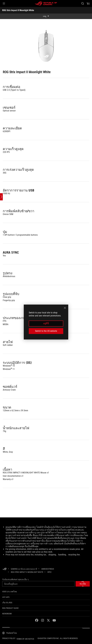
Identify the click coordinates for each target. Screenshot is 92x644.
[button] (4, 3)
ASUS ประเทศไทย (10, 592)
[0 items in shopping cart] (88, 3)
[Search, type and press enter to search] (82, 3)
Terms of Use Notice (25, 639)
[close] (65, 308)
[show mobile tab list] (46, 16)
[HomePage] (4, 569)
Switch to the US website (46, 331)
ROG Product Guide (10, 608)
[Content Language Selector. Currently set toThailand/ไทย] (10, 633)
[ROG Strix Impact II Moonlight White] (27, 572)
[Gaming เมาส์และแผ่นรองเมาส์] (24, 569)
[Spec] (49, 572)
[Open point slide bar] (1, 197)
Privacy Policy (9, 638)
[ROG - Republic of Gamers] (46, 3)
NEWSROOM (7, 614)
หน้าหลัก (6, 597)
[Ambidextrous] (48, 569)
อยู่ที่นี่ (46, 324)
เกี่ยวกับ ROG (7, 603)
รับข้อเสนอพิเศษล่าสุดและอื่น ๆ (15, 579)
